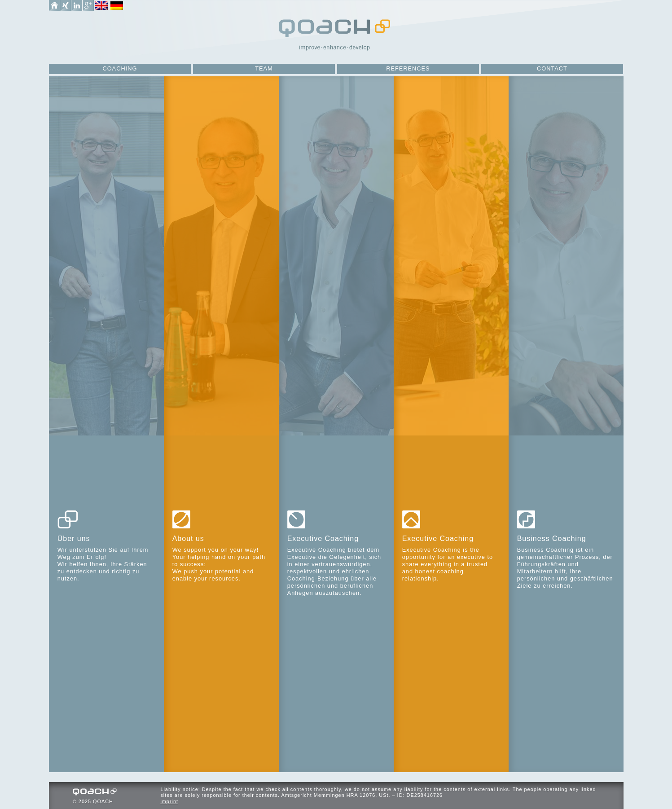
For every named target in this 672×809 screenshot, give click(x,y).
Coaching (120, 68)
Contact (552, 68)
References (408, 68)
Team (264, 68)
